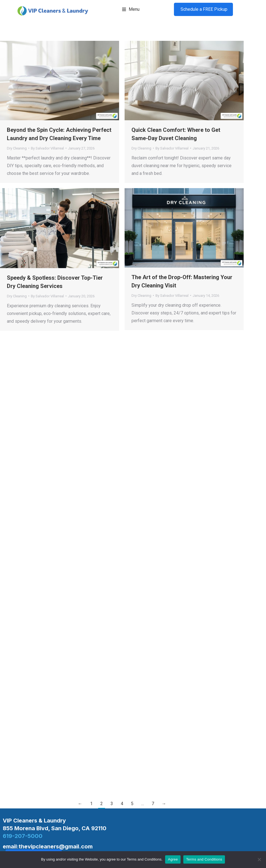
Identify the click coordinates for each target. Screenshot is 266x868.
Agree (173, 859)
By (47, 148)
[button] (131, 9)
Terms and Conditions (204, 859)
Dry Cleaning (17, 148)
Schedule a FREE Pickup (203, 9)
